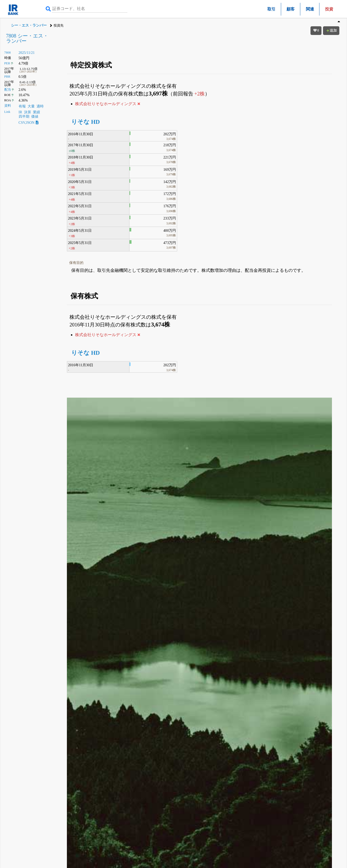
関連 (310, 9)
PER (7, 63)
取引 (271, 9)
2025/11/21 (27, 53)
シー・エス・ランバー (29, 25)
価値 (35, 117)
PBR (7, 77)
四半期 (24, 117)
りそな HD (86, 122)
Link (7, 112)
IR (20, 112)
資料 (8, 106)
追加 (331, 30)
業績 (37, 112)
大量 (31, 106)
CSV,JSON (29, 123)
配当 (8, 90)
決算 (28, 112)
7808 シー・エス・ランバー (27, 38)
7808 (8, 53)
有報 (22, 106)
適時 (40, 106)
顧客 (291, 9)
